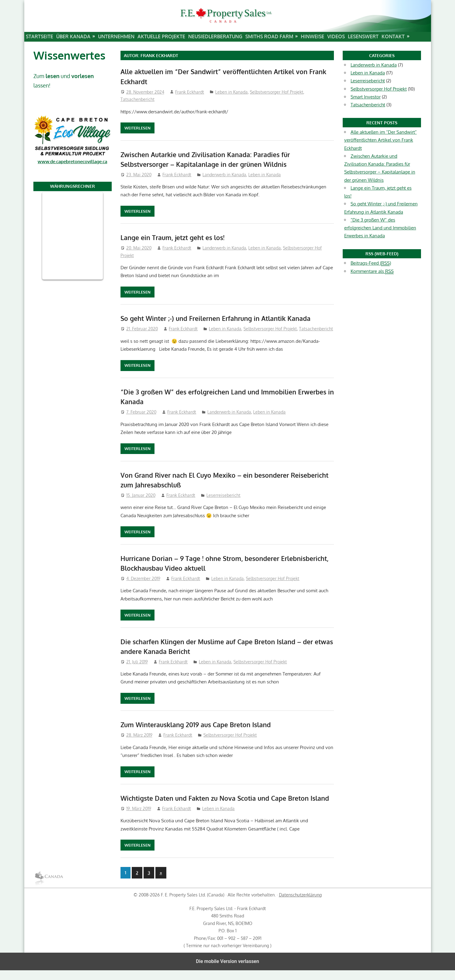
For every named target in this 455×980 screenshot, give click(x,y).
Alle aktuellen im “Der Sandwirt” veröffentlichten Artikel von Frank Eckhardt (380, 140)
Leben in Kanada (231, 92)
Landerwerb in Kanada (224, 175)
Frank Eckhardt (190, 92)
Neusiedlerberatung (215, 36)
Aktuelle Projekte (161, 36)
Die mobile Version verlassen (228, 971)
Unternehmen (116, 36)
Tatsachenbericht (138, 99)
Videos (336, 36)
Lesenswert (363, 36)
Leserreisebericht (223, 495)
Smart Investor (366, 97)
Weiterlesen (138, 128)
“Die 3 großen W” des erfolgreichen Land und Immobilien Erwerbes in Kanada (380, 228)
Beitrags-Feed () (371, 263)
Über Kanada (73, 36)
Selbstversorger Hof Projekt (277, 92)
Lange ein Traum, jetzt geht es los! (175, 237)
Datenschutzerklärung (300, 904)
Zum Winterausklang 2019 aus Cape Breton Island (199, 724)
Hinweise (312, 36)
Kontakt (393, 36)
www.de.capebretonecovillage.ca (72, 162)
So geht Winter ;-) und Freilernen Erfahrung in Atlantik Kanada (219, 318)
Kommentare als (372, 271)
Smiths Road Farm (269, 36)
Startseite (39, 36)
